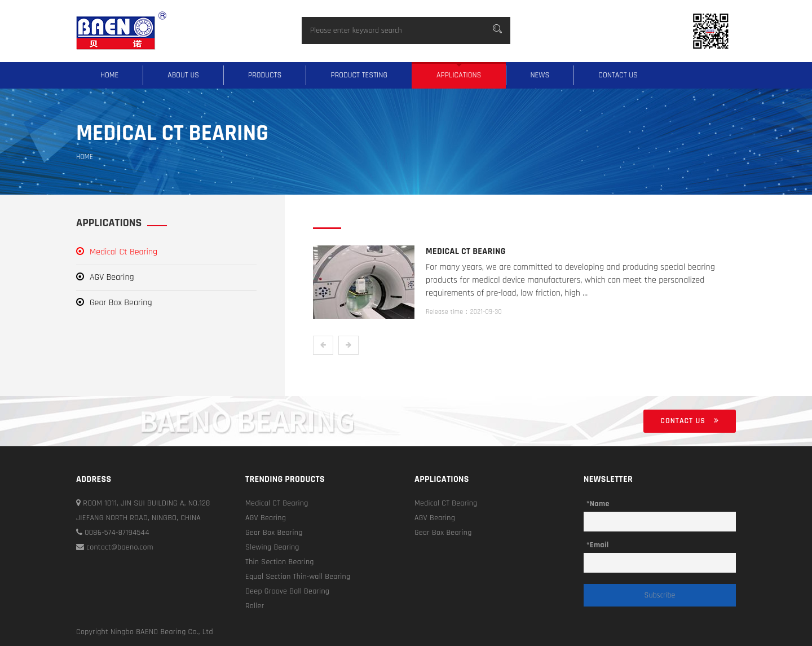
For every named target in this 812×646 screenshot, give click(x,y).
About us (183, 75)
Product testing (359, 75)
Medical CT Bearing (277, 503)
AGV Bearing (105, 277)
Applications (459, 75)
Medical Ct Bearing (117, 252)
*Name (598, 504)
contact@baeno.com (115, 547)
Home (109, 75)
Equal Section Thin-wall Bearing (298, 577)
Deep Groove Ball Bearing (287, 591)
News (540, 75)
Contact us (618, 75)
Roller (255, 606)
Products (265, 75)
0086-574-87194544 (113, 533)
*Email (597, 545)
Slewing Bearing (272, 547)
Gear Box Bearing (114, 303)
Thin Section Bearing (280, 562)
